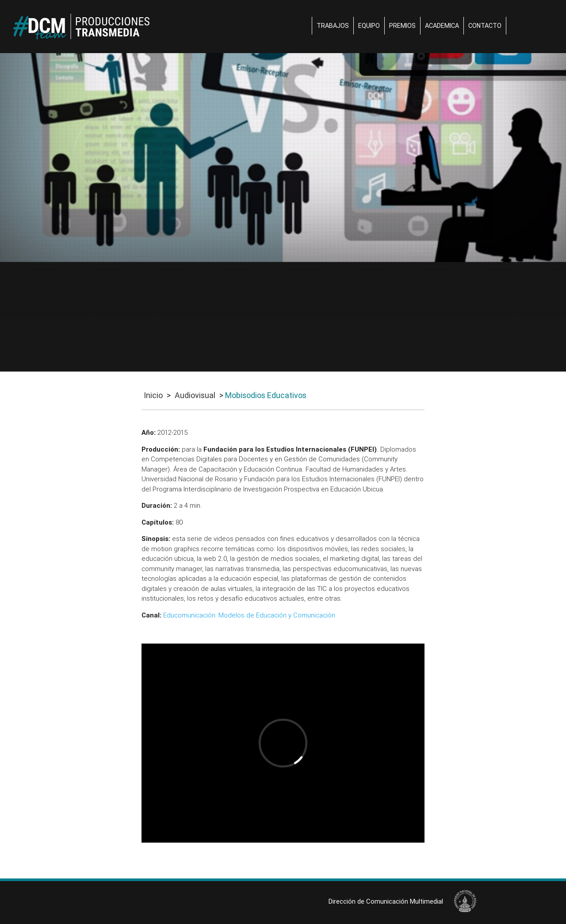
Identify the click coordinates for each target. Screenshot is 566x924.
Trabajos (333, 26)
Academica (442, 26)
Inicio (153, 395)
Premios (402, 26)
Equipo (369, 26)
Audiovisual (195, 395)
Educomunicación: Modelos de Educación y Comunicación (249, 615)
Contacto (485, 26)
